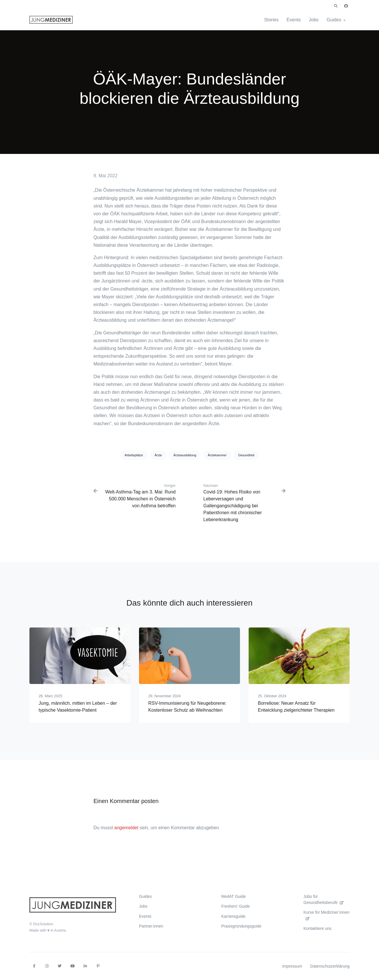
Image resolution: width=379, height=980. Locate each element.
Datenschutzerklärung (330, 966)
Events (294, 20)
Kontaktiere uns (317, 928)
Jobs (314, 20)
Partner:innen (151, 926)
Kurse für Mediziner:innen (327, 915)
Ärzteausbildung (185, 455)
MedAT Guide (233, 896)
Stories (271, 20)
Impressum (292, 966)
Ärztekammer (217, 455)
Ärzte (158, 455)
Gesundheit (246, 455)
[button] (336, 6)
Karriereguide (233, 916)
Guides (334, 20)
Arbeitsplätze (134, 455)
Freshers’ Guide (236, 906)
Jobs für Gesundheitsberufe (323, 899)
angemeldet (126, 828)
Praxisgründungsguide (241, 926)
